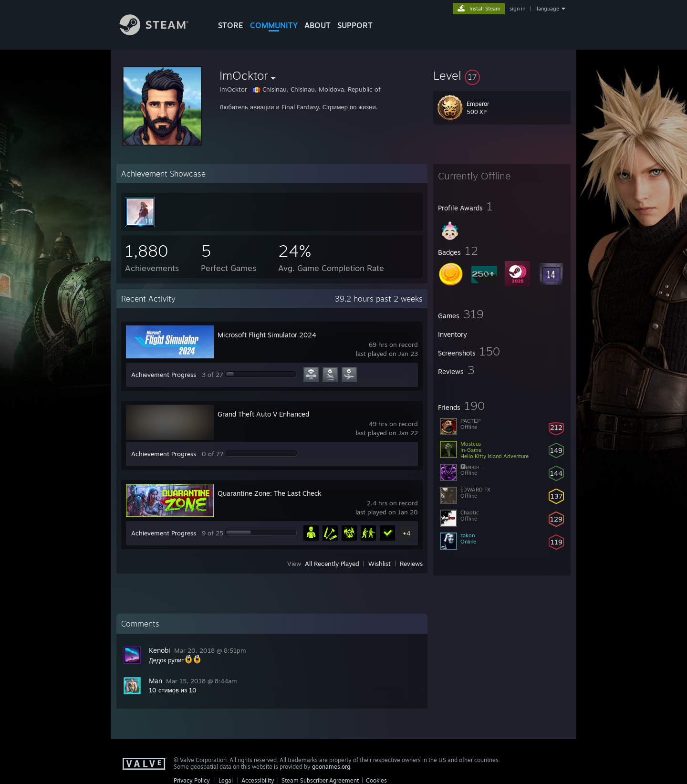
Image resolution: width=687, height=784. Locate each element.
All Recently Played (332, 564)
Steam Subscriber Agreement (320, 780)
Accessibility (258, 780)
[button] (502, 75)
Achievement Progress (164, 375)
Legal (226, 780)
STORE (231, 25)
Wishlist (380, 564)
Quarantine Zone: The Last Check (270, 493)
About (317, 25)
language (548, 9)
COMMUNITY (274, 25)
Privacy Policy (192, 780)
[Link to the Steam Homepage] (161, 33)
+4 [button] (406, 533)
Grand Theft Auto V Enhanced (263, 414)
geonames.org (331, 767)
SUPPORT (355, 25)
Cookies (376, 780)
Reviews (411, 564)
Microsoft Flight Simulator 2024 (267, 335)
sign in (517, 9)
